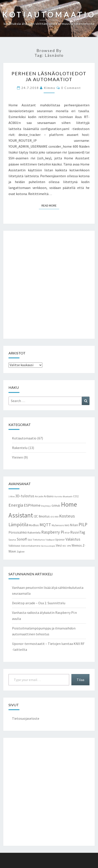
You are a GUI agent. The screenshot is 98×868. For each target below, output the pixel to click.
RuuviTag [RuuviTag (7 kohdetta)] (78, 532)
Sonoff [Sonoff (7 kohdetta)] (22, 539)
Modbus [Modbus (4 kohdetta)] (34, 525)
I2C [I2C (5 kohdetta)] (36, 516)
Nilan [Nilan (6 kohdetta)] (74, 525)
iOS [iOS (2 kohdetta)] (52, 517)
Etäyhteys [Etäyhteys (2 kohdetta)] (46, 506)
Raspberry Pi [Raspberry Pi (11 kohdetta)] (53, 532)
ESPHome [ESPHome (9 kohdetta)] (32, 505)
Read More (50, 205)
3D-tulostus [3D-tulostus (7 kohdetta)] (25, 496)
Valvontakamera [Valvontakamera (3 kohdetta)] (31, 546)
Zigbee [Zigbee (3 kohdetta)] (21, 552)
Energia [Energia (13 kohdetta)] (16, 505)
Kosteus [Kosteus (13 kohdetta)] (67, 516)
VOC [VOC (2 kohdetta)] (64, 546)
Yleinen (17, 457)
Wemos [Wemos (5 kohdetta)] (77, 545)
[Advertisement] (49, 285)
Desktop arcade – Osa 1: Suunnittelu (39, 603)
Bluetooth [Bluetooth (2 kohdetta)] (68, 497)
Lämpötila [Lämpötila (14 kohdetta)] (18, 525)
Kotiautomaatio (24, 438)
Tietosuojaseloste (26, 718)
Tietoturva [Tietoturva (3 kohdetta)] (39, 540)
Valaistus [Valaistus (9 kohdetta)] (73, 539)
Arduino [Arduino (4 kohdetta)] (49, 496)
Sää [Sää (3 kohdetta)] (30, 540)
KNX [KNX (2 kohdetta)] (57, 517)
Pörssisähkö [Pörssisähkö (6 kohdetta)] (18, 532)
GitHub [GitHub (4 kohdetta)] (56, 506)
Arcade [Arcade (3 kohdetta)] (39, 496)
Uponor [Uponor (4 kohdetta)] (60, 539)
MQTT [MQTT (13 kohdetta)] (45, 525)
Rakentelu (20, 448)
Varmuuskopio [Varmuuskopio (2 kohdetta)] (48, 546)
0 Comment (71, 88)
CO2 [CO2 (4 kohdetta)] (76, 496)
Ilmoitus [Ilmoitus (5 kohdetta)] (44, 516)
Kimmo (50, 88)
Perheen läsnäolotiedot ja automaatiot (49, 76)
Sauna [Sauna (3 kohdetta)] (12, 540)
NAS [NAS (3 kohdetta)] (67, 525)
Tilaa (80, 680)
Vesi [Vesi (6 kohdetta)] (59, 545)
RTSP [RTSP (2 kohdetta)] (67, 533)
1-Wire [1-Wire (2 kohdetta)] (12, 497)
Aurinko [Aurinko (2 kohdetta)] (58, 497)
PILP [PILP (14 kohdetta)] (83, 525)
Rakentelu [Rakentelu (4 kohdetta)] (34, 532)
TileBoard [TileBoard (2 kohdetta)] (50, 540)
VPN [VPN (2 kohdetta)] (69, 546)
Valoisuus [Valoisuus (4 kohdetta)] (14, 546)
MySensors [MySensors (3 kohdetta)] (58, 525)
